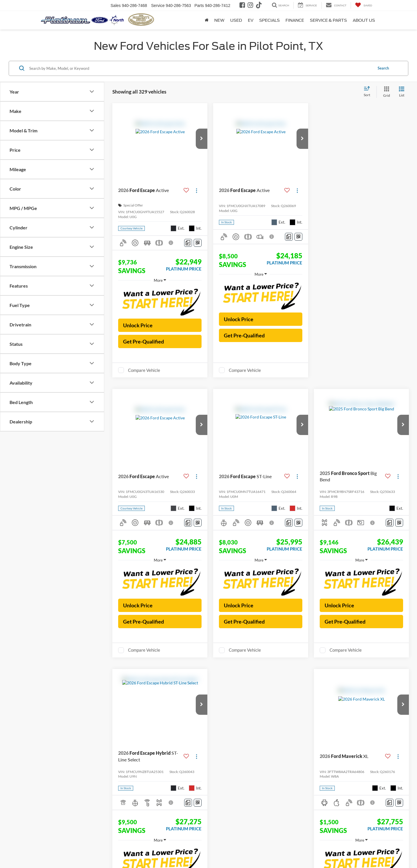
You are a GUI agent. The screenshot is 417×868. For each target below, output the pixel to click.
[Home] (207, 20)
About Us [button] (364, 20)
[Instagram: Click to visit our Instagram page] (251, 6)
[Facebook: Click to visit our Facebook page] (243, 6)
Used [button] (236, 20)
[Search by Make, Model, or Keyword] (200, 68)
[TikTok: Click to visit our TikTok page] (260, 6)
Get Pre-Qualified (143, 341)
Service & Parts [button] (328, 20)
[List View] (402, 92)
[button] (202, 139)
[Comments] (188, 243)
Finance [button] (295, 20)
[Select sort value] (369, 92)
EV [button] (251, 20)
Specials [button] (269, 20)
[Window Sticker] (198, 243)
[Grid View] (385, 92)
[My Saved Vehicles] (364, 5)
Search (383, 68)
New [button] (219, 20)
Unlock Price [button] (138, 325)
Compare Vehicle (144, 370)
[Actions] (196, 190)
